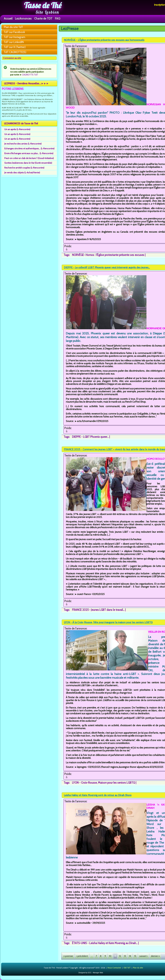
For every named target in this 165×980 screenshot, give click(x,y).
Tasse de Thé (43, 5)
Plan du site (138, 968)
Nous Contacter (114, 968)
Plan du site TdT (13, 27)
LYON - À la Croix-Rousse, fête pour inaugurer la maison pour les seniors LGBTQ (108, 622)
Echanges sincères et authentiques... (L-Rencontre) (29, 148)
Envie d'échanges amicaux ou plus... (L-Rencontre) (29, 153)
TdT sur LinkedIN (14, 42)
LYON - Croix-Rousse (84, 783)
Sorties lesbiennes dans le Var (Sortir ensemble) (28, 163)
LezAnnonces (23, 18)
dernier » (155, 956)
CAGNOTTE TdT (30, 75)
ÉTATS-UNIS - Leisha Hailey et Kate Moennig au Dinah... (105, 943)
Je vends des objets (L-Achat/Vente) (22, 173)
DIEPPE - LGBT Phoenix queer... (90, 437)
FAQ (58, 18)
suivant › (144, 956)
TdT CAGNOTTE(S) (15, 52)
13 (125, 956)
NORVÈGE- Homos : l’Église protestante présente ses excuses (108, 255)
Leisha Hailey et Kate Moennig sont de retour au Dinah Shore (98, 795)
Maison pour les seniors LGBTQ (116, 783)
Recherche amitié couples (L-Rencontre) (24, 168)
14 (130, 956)
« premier (68, 956)
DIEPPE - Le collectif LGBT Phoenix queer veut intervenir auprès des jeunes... (107, 267)
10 (110, 956)
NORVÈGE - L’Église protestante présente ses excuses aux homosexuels (104, 40)
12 (120, 956)
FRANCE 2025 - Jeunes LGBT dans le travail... (98, 610)
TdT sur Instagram (15, 37)
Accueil (8, 18)
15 (135, 956)
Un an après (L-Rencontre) (17, 129)
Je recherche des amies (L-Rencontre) (23, 144)
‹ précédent (82, 956)
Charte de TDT (43, 18)
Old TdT (127, 968)
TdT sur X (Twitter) (15, 47)
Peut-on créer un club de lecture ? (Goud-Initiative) (29, 158)
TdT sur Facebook (14, 32)
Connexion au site (12, 58)
